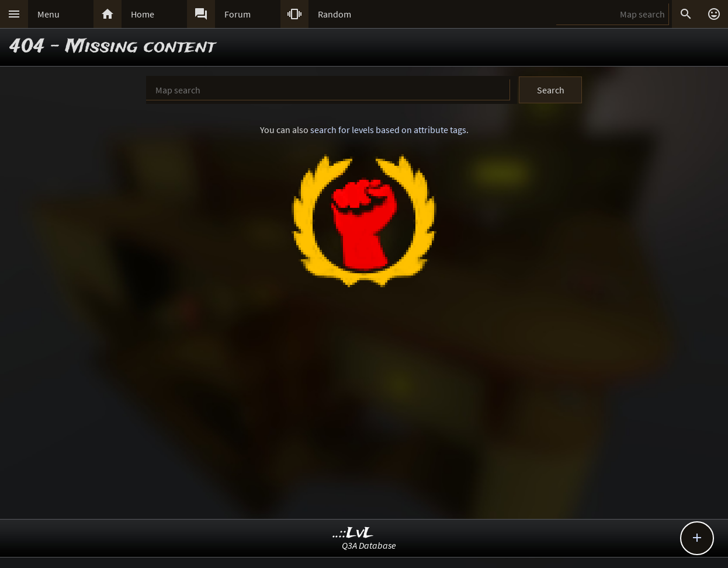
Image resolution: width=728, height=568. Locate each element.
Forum (238, 14)
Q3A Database (369, 545)
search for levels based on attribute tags (388, 130)
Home (143, 14)
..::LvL (353, 533)
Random (334, 14)
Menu (48, 14)
